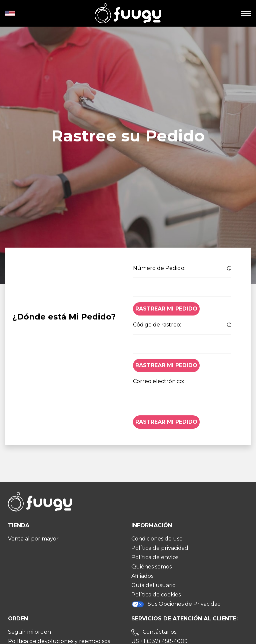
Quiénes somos (151, 567)
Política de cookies (156, 595)
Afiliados (142, 576)
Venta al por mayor (33, 539)
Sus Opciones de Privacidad (176, 604)
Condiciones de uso (157, 539)
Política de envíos (155, 557)
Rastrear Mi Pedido (166, 309)
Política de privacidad (160, 548)
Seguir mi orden (29, 632)
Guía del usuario (153, 585)
